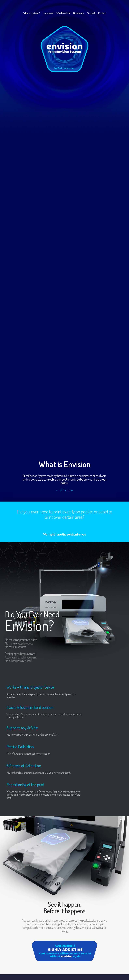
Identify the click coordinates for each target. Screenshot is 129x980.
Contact (102, 13)
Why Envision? (63, 13)
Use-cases (48, 13)
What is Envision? (32, 13)
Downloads (79, 13)
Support (91, 13)
